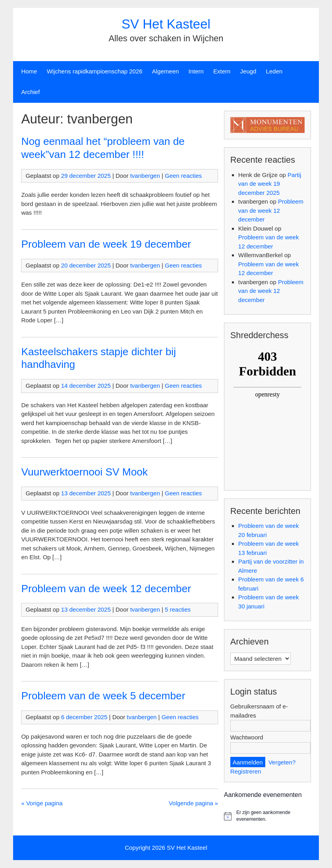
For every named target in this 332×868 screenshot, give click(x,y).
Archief (30, 92)
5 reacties (178, 609)
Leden (274, 71)
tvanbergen (145, 176)
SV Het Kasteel (166, 24)
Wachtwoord (247, 737)
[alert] (267, 816)
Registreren (246, 771)
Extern (222, 71)
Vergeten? (282, 762)
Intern (196, 71)
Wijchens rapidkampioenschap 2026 (95, 71)
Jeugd (248, 71)
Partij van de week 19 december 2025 (270, 184)
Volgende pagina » (193, 803)
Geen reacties (183, 176)
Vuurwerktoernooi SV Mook (84, 472)
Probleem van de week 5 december (103, 696)
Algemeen (166, 71)
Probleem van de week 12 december (106, 589)
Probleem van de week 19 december (106, 244)
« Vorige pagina (42, 803)
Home (29, 71)
